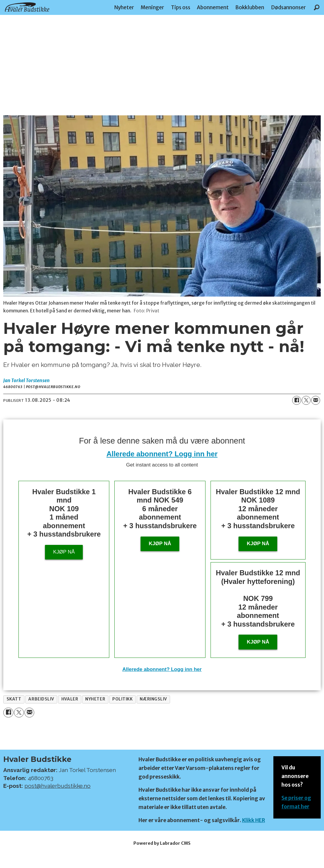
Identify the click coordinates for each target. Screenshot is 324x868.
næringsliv (153, 699)
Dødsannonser (288, 7)
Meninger (152, 7)
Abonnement (213, 7)
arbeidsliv (41, 699)
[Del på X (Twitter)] (306, 400)
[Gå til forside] (27, 7)
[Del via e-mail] (316, 400)
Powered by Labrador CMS (162, 843)
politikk (122, 699)
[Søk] (317, 7)
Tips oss (181, 7)
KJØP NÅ (258, 642)
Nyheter (124, 7)
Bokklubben (250, 7)
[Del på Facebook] (297, 400)
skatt (14, 699)
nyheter (95, 699)
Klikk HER (254, 820)
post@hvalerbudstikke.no (57, 786)
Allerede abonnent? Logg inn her (162, 454)
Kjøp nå (64, 552)
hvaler (70, 699)
